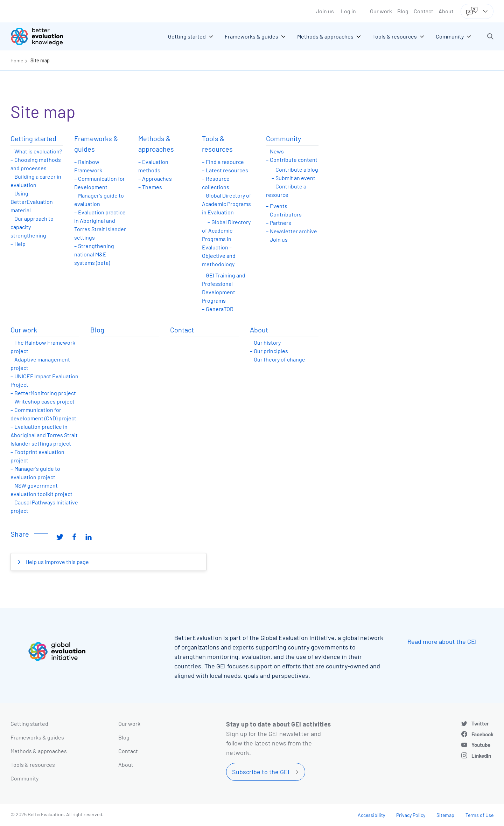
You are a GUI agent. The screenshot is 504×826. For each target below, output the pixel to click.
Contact (423, 11)
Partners (281, 223)
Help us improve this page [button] (57, 562)
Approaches (157, 178)
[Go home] (42, 36)
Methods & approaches (156, 144)
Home (17, 60)
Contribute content (294, 160)
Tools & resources (217, 144)
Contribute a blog (297, 169)
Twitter (480, 723)
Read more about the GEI (442, 641)
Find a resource (225, 162)
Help (20, 244)
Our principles (271, 351)
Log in (348, 11)
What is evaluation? (38, 151)
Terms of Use (479, 815)
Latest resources (227, 170)
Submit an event (295, 178)
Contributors (286, 214)
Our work (381, 11)
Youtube (481, 745)
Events (279, 206)
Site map (40, 60)
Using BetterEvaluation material (32, 202)
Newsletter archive (293, 231)
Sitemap (445, 815)
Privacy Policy (411, 815)
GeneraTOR (220, 309)
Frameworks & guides (96, 144)
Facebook (482, 734)
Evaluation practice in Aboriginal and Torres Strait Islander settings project (44, 435)
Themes (152, 187)
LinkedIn (481, 756)
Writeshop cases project (44, 401)
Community (283, 138)
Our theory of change (279, 359)
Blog (403, 11)
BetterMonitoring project (45, 393)
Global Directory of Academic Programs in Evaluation (227, 204)
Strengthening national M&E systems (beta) (94, 254)
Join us (325, 11)
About (446, 11)
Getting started (33, 138)
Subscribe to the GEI (261, 772)
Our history (267, 342)
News (277, 151)
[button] (490, 36)
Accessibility (371, 815)
